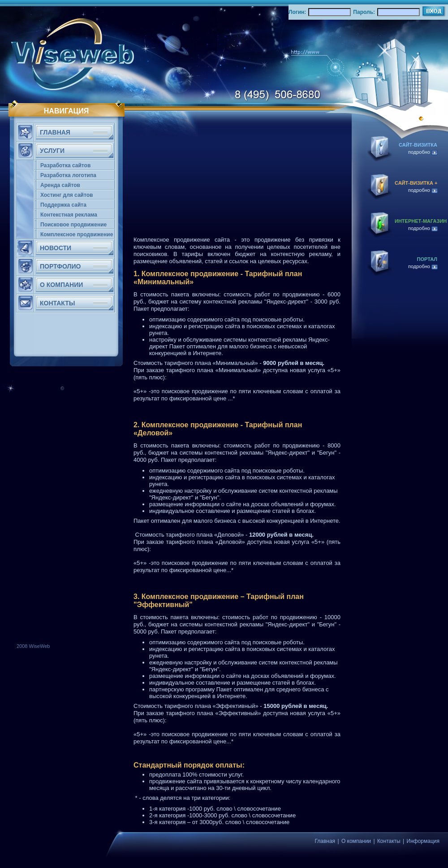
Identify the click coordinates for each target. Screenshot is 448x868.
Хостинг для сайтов (67, 195)
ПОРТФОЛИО (60, 266)
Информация (423, 841)
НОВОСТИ (56, 248)
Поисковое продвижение (73, 225)
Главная (325, 841)
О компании (356, 841)
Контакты (389, 841)
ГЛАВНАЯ (55, 132)
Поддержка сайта (63, 205)
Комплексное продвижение (77, 234)
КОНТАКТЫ (57, 303)
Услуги (52, 151)
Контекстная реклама (69, 215)
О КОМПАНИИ (61, 285)
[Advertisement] (34, 508)
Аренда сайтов (60, 185)
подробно (423, 152)
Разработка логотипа (68, 175)
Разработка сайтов (65, 165)
